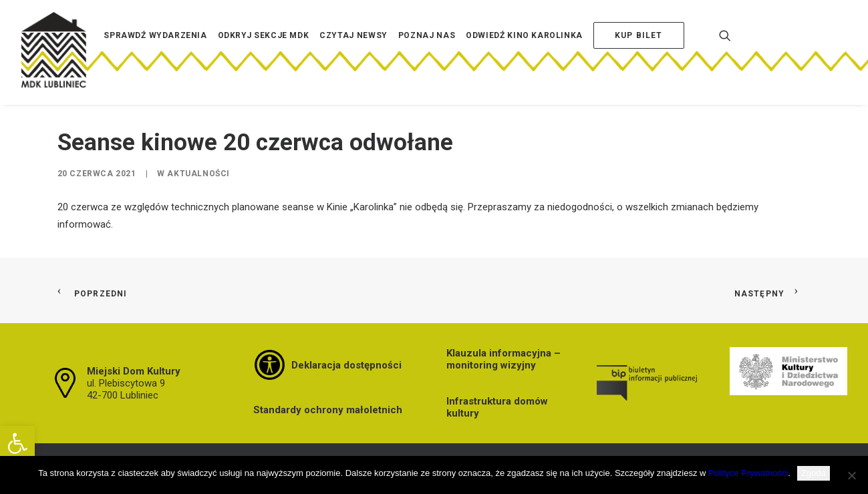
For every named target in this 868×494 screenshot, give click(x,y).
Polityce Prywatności (748, 473)
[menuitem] (155, 55)
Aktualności (198, 174)
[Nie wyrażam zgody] (851, 475)
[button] (17, 443)
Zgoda (814, 473)
